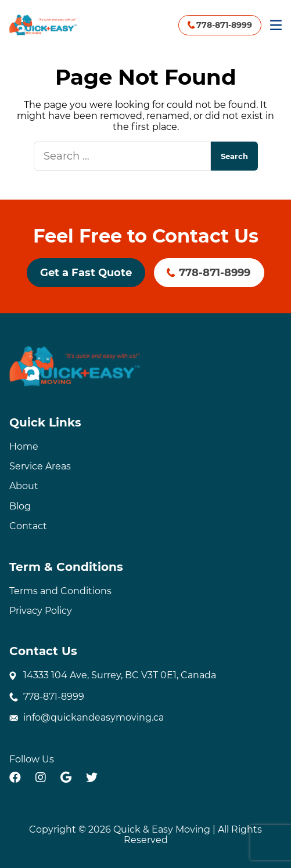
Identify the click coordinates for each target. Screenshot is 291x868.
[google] (66, 777)
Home (24, 446)
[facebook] (15, 777)
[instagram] (41, 777)
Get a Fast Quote (86, 273)
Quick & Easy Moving (162, 829)
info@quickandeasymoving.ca (94, 717)
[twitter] (92, 777)
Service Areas (40, 466)
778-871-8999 (224, 25)
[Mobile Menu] (276, 25)
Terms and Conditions (60, 591)
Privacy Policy (41, 611)
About (24, 486)
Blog (20, 506)
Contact (28, 526)
